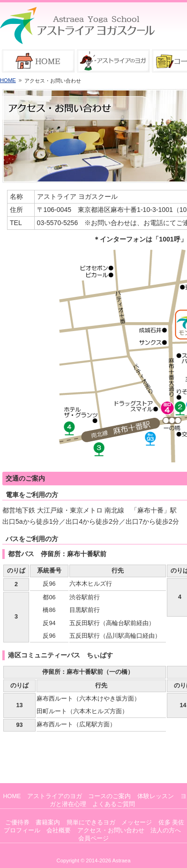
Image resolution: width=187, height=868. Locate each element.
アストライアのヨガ (55, 796)
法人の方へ (166, 830)
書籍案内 (48, 823)
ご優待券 (17, 823)
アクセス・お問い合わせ (111, 830)
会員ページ (93, 838)
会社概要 (59, 830)
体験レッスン (156, 796)
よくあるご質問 (114, 804)
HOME (8, 80)
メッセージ (137, 823)
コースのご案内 (109, 796)
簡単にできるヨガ (91, 823)
